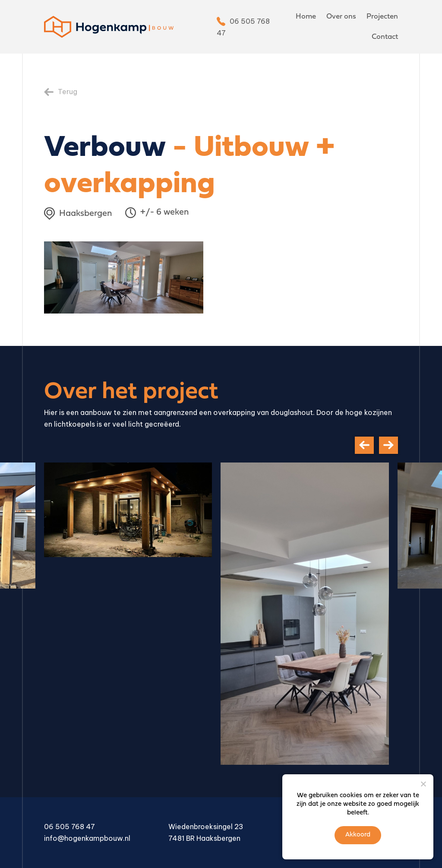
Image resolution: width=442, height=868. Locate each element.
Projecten (382, 17)
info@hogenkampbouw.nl (87, 838)
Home (306, 17)
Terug (68, 92)
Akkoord (358, 835)
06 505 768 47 (69, 827)
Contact (385, 37)
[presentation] (364, 445)
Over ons (341, 17)
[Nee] (423, 784)
